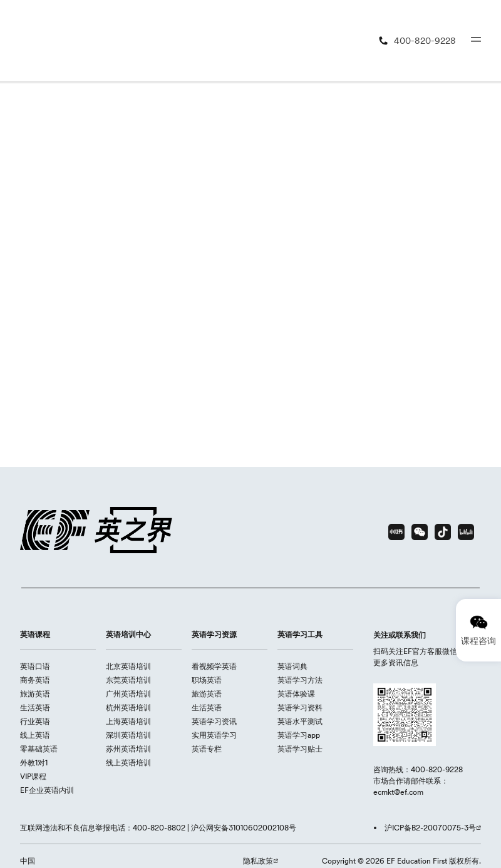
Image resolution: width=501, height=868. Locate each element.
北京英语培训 (128, 666)
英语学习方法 (300, 680)
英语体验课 (296, 694)
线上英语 (35, 735)
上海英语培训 (128, 721)
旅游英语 (35, 694)
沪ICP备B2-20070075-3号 (430, 828)
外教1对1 (34, 763)
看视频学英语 (214, 666)
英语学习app (299, 735)
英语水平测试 (300, 721)
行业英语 (35, 721)
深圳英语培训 (128, 735)
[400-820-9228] (417, 41)
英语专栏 (207, 749)
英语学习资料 (300, 707)
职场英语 (207, 680)
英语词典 (292, 666)
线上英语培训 (128, 763)
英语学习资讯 (214, 721)
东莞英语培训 (128, 680)
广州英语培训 (128, 694)
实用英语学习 (214, 735)
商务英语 (35, 680)
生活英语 (35, 707)
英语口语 (35, 666)
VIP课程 (33, 776)
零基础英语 (39, 749)
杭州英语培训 (128, 707)
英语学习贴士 (300, 749)
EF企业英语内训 (47, 790)
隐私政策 (258, 861)
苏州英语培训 (128, 749)
